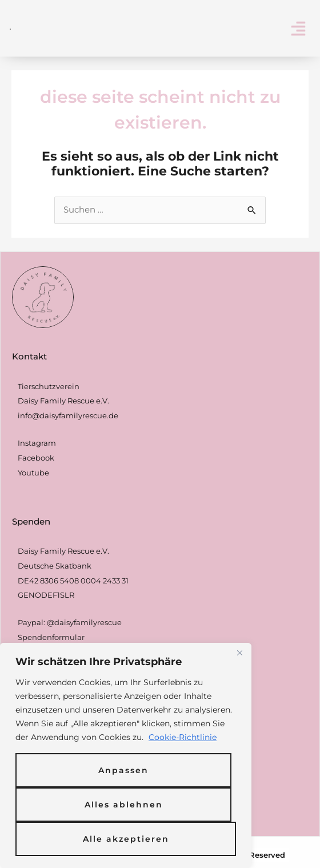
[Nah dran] (239, 653)
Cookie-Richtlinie (183, 737)
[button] (298, 29)
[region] (126, 755)
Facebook (36, 458)
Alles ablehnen (124, 805)
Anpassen (123, 770)
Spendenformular (51, 637)
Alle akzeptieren (126, 839)
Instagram (37, 443)
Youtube (33, 473)
